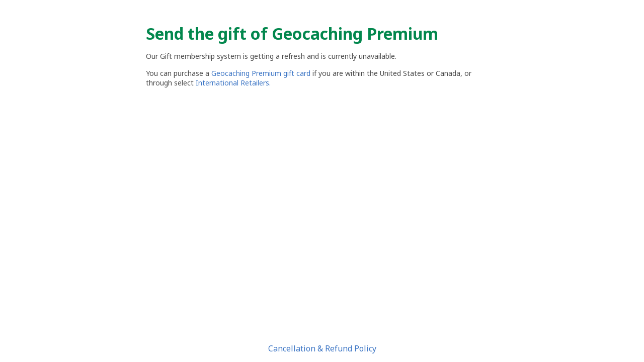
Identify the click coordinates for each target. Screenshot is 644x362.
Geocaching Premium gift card (262, 73)
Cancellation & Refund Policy (322, 348)
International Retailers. (233, 83)
